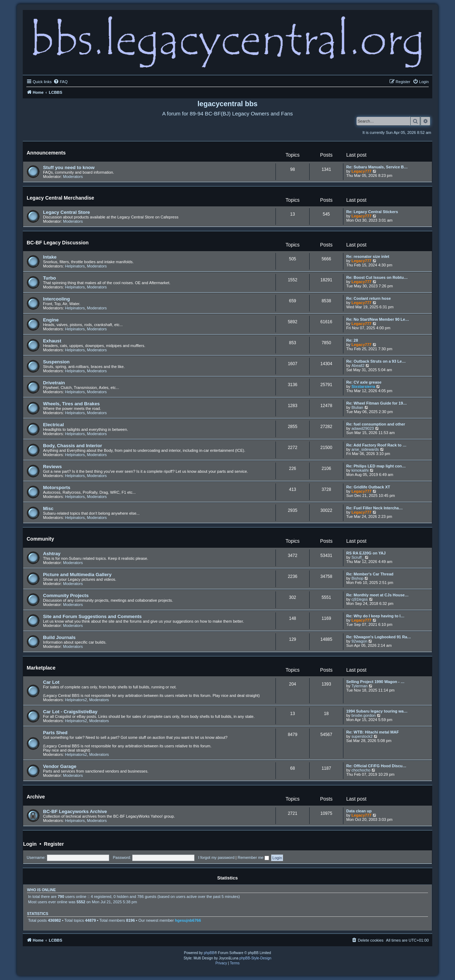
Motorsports (57, 488)
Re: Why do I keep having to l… (375, 616)
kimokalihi (360, 470)
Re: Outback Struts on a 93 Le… (376, 361)
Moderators (73, 177)
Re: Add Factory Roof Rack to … (376, 445)
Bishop (358, 578)
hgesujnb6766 (188, 920)
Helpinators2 (76, 700)
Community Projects (66, 595)
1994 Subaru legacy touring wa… (377, 711)
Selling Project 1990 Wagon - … (375, 682)
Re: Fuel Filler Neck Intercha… (374, 508)
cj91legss (360, 599)
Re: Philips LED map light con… (376, 466)
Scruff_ (358, 557)
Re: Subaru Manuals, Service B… (377, 167)
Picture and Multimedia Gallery (77, 575)
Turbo (49, 278)
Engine (51, 320)
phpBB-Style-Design (255, 958)
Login (30, 844)
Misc (48, 508)
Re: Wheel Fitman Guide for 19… (377, 403)
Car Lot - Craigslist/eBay (70, 712)
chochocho (361, 770)
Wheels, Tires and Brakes (71, 404)
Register (54, 844)
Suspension (56, 362)
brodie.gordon (364, 715)
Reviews (52, 467)
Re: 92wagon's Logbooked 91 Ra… (379, 637)
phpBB (209, 953)
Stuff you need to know (69, 167)
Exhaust (52, 341)
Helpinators (75, 266)
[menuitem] (60, 82)
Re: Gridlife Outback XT (368, 487)
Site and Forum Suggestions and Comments (92, 616)
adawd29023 (363, 428)
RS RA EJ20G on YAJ (366, 553)
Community (40, 539)
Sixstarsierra (363, 386)
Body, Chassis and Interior (73, 446)
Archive (36, 797)
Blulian (357, 407)
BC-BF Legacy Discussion (58, 243)
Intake (50, 257)
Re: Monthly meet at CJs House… (377, 595)
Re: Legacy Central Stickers (372, 212)
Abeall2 (358, 366)
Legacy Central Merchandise (60, 198)
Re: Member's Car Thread (370, 574)
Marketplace (41, 668)
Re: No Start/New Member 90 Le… (378, 319)
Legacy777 (362, 171)
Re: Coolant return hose (368, 298)
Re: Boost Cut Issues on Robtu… (377, 277)
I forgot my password (216, 857)
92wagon (360, 641)
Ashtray (52, 554)
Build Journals (59, 637)
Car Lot (51, 682)
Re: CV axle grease (364, 382)
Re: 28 (352, 340)
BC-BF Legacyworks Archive (75, 811)
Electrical (53, 425)
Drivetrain (54, 383)
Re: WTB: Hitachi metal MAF (373, 732)
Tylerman (360, 686)
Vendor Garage (60, 766)
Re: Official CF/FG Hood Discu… (376, 766)
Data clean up (359, 811)
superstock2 (362, 736)
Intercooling (56, 299)
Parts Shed (55, 733)
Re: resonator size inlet (368, 256)
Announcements (46, 153)
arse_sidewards (365, 449)
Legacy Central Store (66, 212)
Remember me (253, 857)
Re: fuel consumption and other (376, 424)
